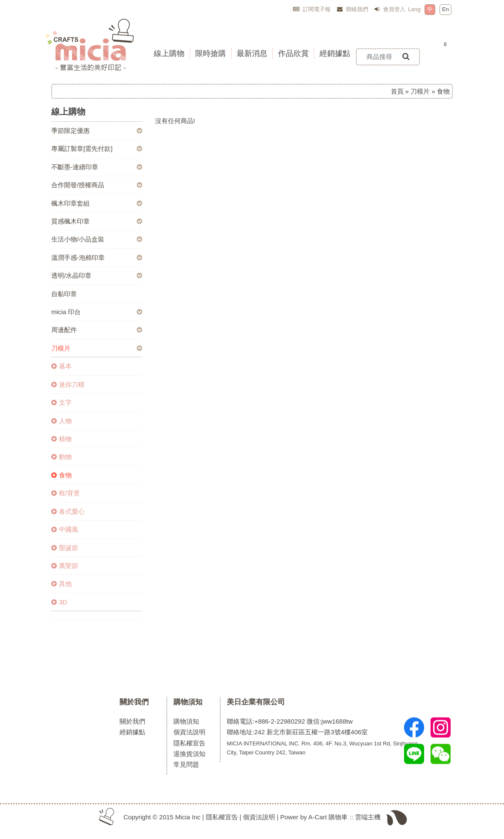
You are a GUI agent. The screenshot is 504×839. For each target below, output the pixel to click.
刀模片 (420, 91)
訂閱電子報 (312, 9)
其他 (62, 584)
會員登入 (390, 9)
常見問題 (186, 764)
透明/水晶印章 (71, 275)
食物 (62, 475)
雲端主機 (368, 817)
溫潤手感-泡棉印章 (78, 258)
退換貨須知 (189, 754)
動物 (62, 457)
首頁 (397, 91)
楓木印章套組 (70, 203)
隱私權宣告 (189, 743)
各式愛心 (68, 511)
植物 (62, 439)
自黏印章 (64, 294)
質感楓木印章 (70, 221)
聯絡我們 (353, 9)
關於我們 (134, 702)
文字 (62, 402)
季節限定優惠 (70, 131)
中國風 (65, 529)
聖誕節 (65, 548)
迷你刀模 (68, 384)
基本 (62, 366)
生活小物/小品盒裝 (78, 239)
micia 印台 (66, 312)
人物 (62, 421)
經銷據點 (132, 732)
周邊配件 (64, 330)
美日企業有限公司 (256, 702)
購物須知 (188, 702)
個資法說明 (189, 732)
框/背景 (66, 493)
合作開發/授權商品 (78, 185)
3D (59, 602)
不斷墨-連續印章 (75, 167)
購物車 (338, 817)
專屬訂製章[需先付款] (82, 149)
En (445, 9)
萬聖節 (65, 566)
